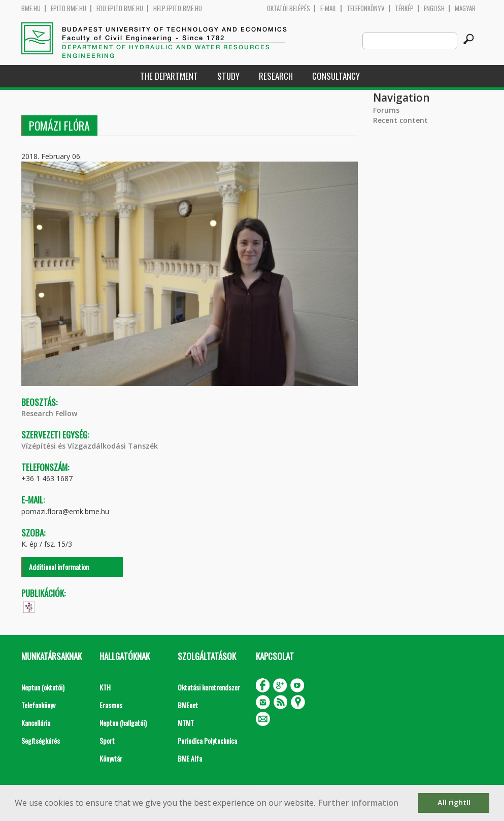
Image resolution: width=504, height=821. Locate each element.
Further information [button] (359, 803)
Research (276, 76)
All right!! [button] (454, 802)
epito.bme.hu (69, 8)
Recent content (400, 120)
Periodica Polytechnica (207, 740)
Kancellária (36, 723)
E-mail (328, 8)
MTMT (186, 723)
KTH (105, 687)
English (434, 8)
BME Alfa (190, 758)
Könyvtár (111, 758)
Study (228, 76)
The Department (169, 76)
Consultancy (336, 76)
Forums (386, 110)
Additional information (59, 567)
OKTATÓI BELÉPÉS (289, 8)
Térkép (404, 8)
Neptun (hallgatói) (123, 723)
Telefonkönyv (366, 8)
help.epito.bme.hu (178, 8)
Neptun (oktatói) (43, 687)
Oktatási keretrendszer (209, 687)
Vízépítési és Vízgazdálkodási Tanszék (90, 446)
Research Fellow (49, 413)
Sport (107, 740)
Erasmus (111, 705)
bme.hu (31, 8)
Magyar (465, 8)
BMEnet (188, 705)
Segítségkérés (41, 740)
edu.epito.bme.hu (120, 8)
